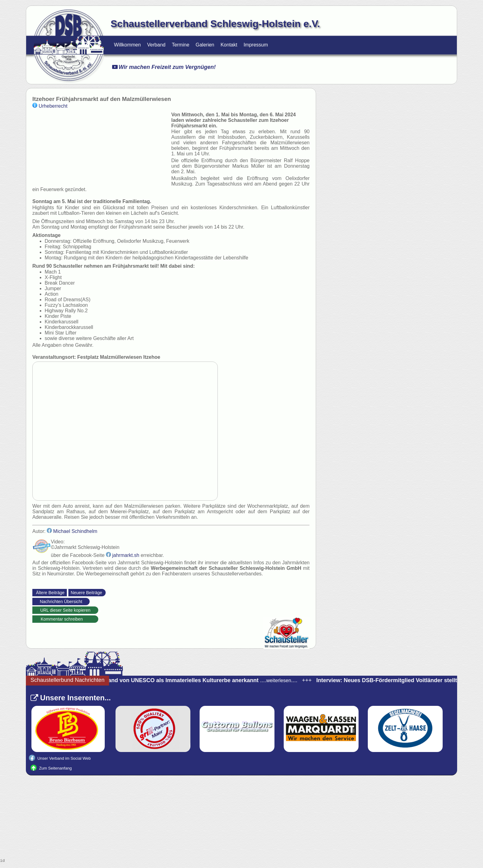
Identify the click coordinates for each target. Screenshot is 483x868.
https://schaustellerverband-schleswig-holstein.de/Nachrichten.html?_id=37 (100, 611)
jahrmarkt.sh (123, 555)
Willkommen (127, 45)
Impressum (256, 45)
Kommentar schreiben (65, 619)
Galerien (205, 45)
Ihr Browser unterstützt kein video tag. (100, 148)
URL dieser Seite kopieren (65, 610)
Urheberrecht (50, 106)
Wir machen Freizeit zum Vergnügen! (164, 67)
